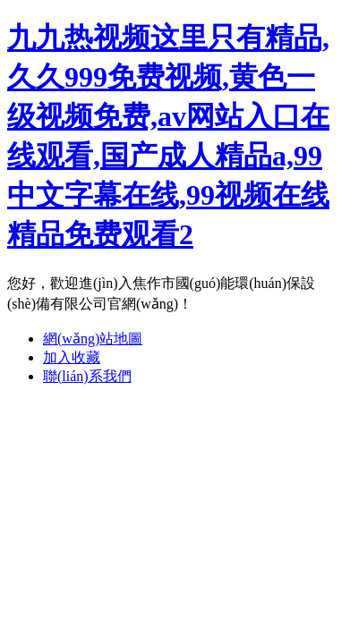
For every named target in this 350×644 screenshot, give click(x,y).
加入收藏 (72, 357)
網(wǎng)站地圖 (93, 339)
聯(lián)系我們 (87, 376)
